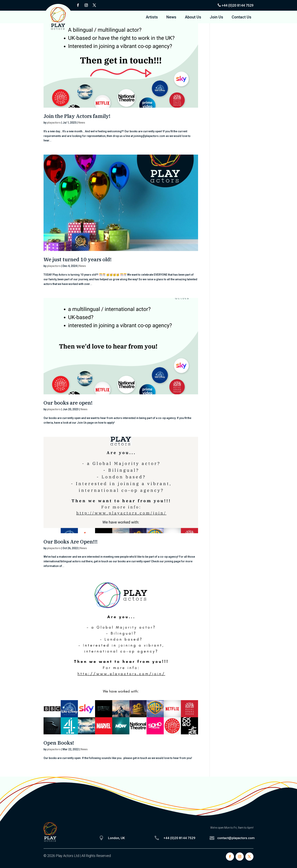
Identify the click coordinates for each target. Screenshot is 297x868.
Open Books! (59, 743)
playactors (54, 123)
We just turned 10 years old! (78, 259)
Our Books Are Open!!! (71, 542)
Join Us (216, 18)
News (171, 18)
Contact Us (242, 18)
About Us (193, 18)
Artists (152, 18)
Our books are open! (68, 403)
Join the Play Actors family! (77, 116)
